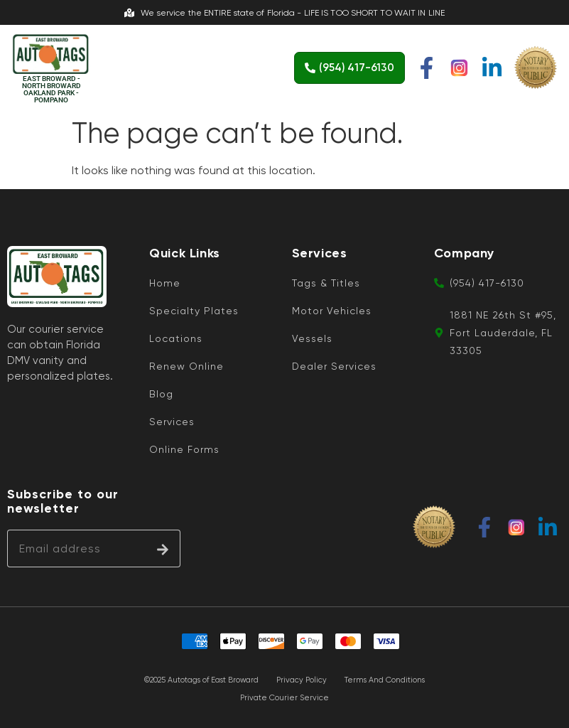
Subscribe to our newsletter (63, 502)
